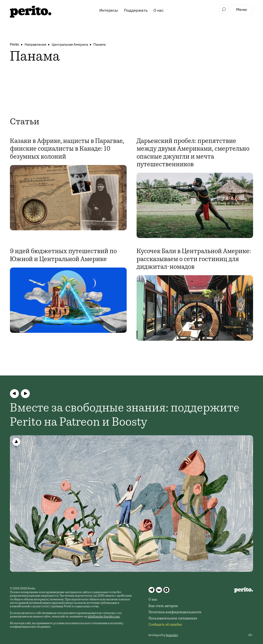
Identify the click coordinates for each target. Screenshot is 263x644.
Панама (99, 44)
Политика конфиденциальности (175, 612)
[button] (14, 394)
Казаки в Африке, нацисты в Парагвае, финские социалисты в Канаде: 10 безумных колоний (67, 149)
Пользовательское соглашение (173, 619)
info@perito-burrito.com (104, 617)
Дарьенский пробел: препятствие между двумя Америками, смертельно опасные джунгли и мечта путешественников (193, 153)
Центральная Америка (70, 44)
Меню (242, 9)
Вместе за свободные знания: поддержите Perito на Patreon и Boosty (125, 416)
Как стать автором (163, 606)
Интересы (109, 10)
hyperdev (172, 635)
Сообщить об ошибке (165, 625)
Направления (35, 44)
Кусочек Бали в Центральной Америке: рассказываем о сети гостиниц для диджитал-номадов (194, 259)
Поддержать (136, 10)
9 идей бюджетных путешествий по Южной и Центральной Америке (63, 255)
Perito (15, 44)
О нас (159, 10)
